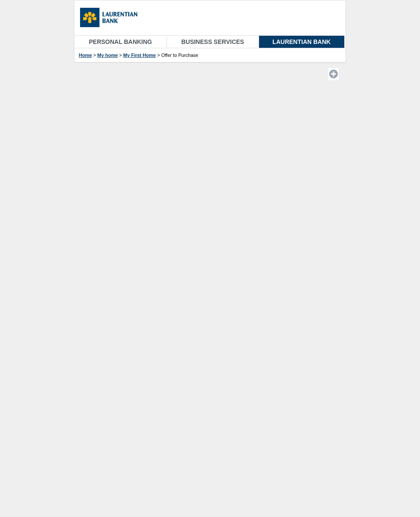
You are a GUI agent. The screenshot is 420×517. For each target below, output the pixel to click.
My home (108, 55)
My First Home (139, 55)
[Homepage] (113, 19)
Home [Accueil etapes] (85, 55)
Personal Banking (121, 42)
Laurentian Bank (301, 42)
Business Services (213, 42)
